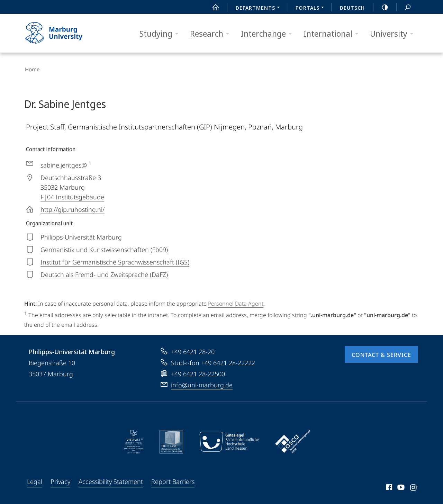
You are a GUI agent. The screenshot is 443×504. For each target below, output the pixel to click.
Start (212, 7)
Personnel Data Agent (236, 303)
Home (31, 69)
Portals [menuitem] (312, 8)
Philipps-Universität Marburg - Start (61, 33)
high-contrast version (381, 7)
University (394, 34)
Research (212, 34)
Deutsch (352, 8)
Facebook (388, 487)
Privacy (60, 480)
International (333, 34)
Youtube (400, 487)
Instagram (414, 487)
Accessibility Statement (111, 480)
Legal (35, 480)
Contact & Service (381, 354)
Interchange (269, 34)
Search (404, 7)
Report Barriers (173, 480)
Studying (161, 34)
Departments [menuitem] (260, 8)
